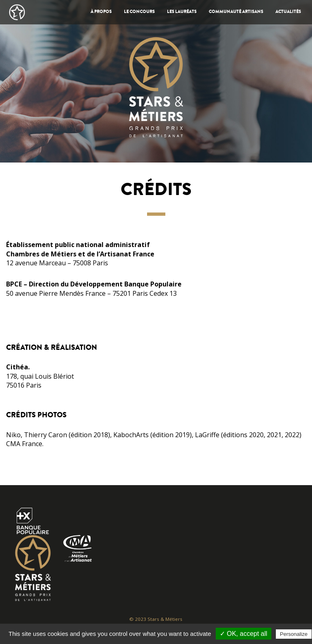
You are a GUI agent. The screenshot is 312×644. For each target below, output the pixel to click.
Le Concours (139, 12)
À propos (101, 12)
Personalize (294, 634)
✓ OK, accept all (244, 634)
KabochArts (131, 435)
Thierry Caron (45, 435)
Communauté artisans (236, 12)
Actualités (288, 12)
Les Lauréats (182, 12)
